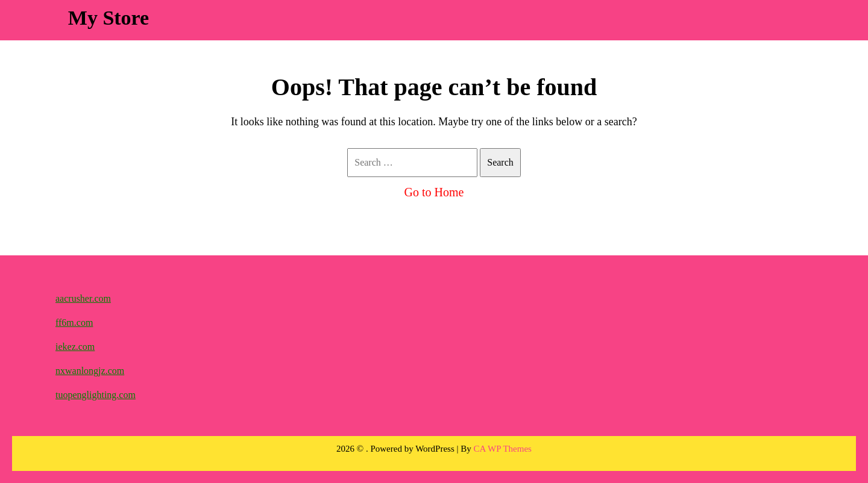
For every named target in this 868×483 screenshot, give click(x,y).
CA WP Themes (503, 449)
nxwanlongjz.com (90, 371)
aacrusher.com (83, 298)
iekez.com (75, 347)
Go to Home (434, 192)
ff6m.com (74, 323)
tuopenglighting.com (96, 395)
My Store (108, 18)
